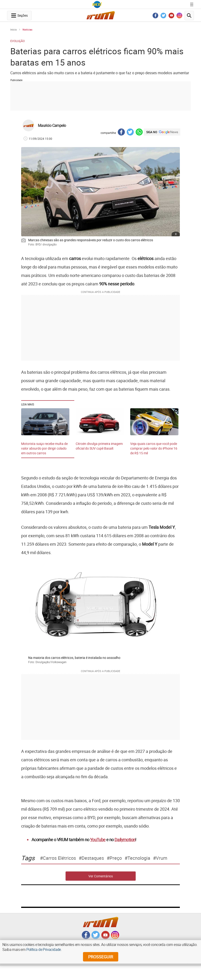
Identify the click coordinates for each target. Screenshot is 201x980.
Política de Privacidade (44, 949)
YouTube (98, 840)
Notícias (28, 29)
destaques (93, 858)
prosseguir (101, 957)
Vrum (162, 858)
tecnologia (139, 858)
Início (14, 29)
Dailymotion (125, 840)
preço (116, 858)
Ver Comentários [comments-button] (101, 876)
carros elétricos (59, 858)
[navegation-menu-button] (19, 16)
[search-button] (189, 16)
